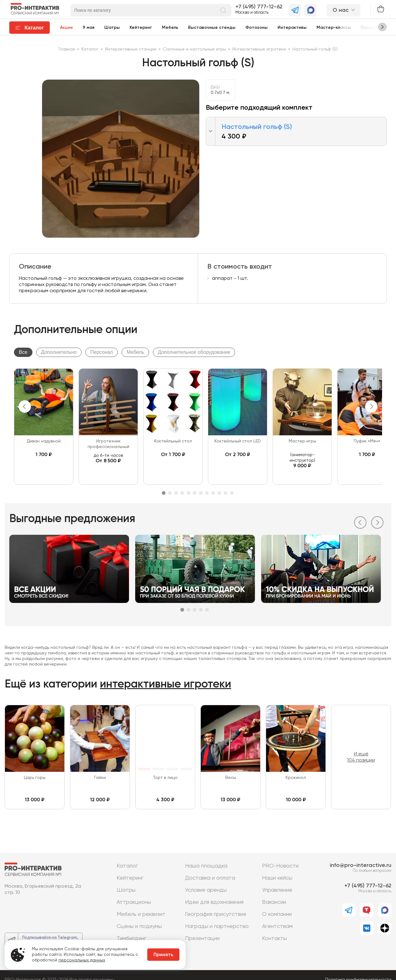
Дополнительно (59, 352)
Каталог (127, 866)
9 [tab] (213, 493)
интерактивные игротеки (166, 684)
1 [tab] (164, 493)
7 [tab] (201, 493)
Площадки (372, 28)
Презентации (202, 938)
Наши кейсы (277, 878)
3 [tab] (176, 493)
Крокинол (296, 778)
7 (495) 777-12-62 (260, 7)
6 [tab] (195, 493)
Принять (163, 955)
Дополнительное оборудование (194, 352)
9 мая (88, 28)
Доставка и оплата (210, 878)
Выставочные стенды (212, 28)
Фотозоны (256, 28)
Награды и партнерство (217, 926)
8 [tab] (207, 493)
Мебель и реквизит (141, 914)
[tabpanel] (44, 426)
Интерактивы (292, 28)
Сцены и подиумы (139, 926)
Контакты (274, 938)
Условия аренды (206, 890)
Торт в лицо (165, 778)
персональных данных (82, 960)
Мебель (170, 28)
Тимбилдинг (131, 938)
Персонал (102, 352)
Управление (277, 890)
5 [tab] (188, 493)
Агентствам (277, 926)
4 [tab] (182, 493)
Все (23, 352)
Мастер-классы (334, 28)
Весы (231, 778)
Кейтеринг (141, 28)
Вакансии (274, 902)
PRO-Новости (280, 866)
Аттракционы (134, 902)
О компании (277, 914)
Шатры (112, 28)
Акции (66, 28)
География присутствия (215, 914)
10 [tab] (219, 493)
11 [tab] (226, 493)
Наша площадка (206, 866)
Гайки (100, 778)
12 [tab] (232, 493)
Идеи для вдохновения (214, 902)
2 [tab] (170, 493)
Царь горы (35, 778)
